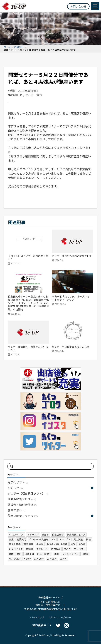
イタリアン (33, 535)
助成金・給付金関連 (22, 505)
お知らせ (19, 47)
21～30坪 (52, 559)
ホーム (7, 47)
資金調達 (78, 539)
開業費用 (21, 539)
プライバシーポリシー (60, 617)
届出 (19, 554)
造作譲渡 (56, 549)
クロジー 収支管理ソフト (42, 539)
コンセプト (64, 539)
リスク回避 (15, 559)
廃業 (57, 554)
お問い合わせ (78, 6)
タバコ (67, 549)
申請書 (30, 549)
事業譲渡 (28, 544)
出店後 (40, 544)
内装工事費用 (44, 554)
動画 (11, 554)
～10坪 (27, 559)
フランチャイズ (70, 554)
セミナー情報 (34, 95)
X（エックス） (17, 535)
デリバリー (80, 549)
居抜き (45, 535)
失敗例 (82, 544)
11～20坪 (39, 559)
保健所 (85, 554)
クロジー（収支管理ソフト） (28, 493)
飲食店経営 (58, 535)
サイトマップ (37, 617)
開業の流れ (16, 510)
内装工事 (29, 554)
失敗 (73, 544)
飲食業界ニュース (76, 535)
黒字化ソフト (18, 482)
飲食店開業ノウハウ (23, 516)
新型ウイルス (16, 549)
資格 (88, 539)
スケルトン (42, 549)
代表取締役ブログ (22, 499)
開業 (11, 539)
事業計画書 (15, 544)
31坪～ (63, 559)
